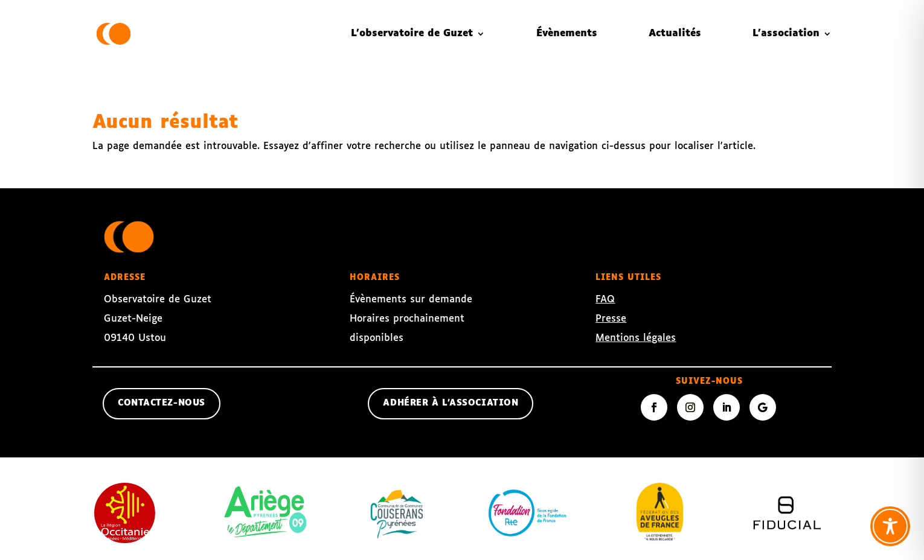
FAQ (605, 300)
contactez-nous (162, 403)
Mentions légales (636, 338)
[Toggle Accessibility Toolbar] (890, 526)
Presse (611, 319)
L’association (786, 33)
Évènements (567, 33)
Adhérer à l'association (451, 403)
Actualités (675, 33)
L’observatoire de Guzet (412, 33)
